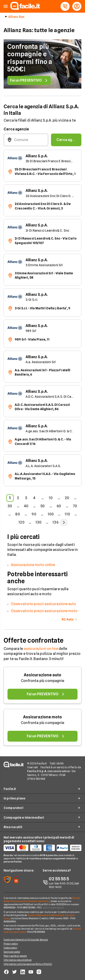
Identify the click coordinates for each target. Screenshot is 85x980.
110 (67, 514)
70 (75, 506)
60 (59, 506)
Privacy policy (11, 944)
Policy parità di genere (15, 956)
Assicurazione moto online (33, 565)
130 (38, 522)
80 (17, 514)
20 (67, 498)
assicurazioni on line (41, 649)
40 (26, 506)
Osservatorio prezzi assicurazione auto (44, 604)
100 (51, 514)
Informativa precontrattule (18, 960)
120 (21, 522)
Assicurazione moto (42, 717)
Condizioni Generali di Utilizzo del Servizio (26, 940)
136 (55, 522)
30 (10, 506)
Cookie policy (10, 948)
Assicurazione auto (42, 675)
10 (51, 498)
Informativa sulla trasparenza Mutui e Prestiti (28, 964)
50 (42, 506)
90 (34, 514)
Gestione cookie (12, 952)
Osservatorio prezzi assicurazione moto (44, 611)
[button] (6, 6)
